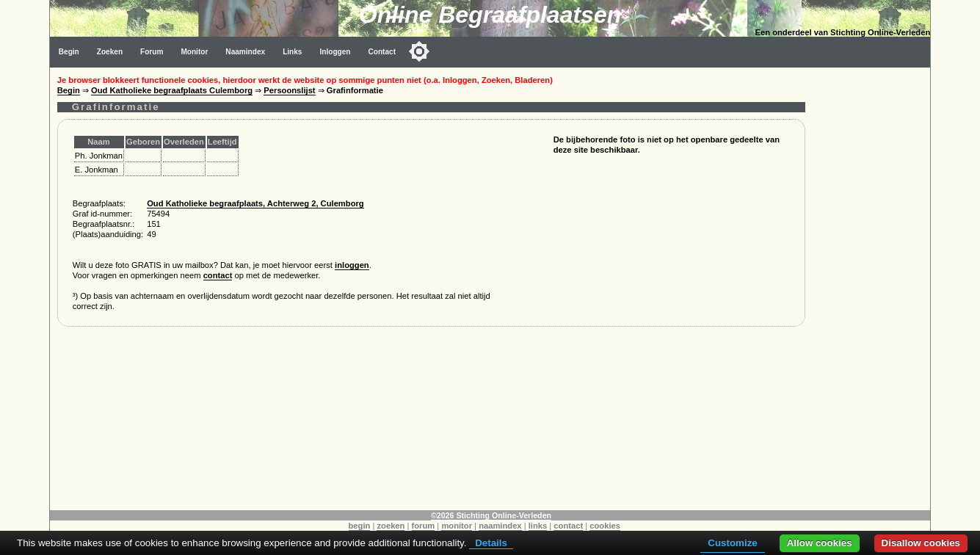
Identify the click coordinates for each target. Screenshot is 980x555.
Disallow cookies (921, 543)
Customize (732, 543)
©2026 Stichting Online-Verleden (491, 515)
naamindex (500, 526)
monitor (457, 526)
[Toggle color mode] (419, 51)
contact (218, 275)
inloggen (352, 265)
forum (424, 526)
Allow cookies (820, 543)
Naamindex (245, 52)
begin (360, 526)
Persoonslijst (289, 90)
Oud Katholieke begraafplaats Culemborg (172, 90)
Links (292, 52)
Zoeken (110, 52)
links (538, 526)
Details (491, 543)
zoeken (391, 526)
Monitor (194, 52)
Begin (69, 52)
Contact (382, 52)
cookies (605, 526)
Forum (152, 52)
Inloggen (335, 52)
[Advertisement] (871, 288)
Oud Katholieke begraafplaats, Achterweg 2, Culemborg (255, 203)
